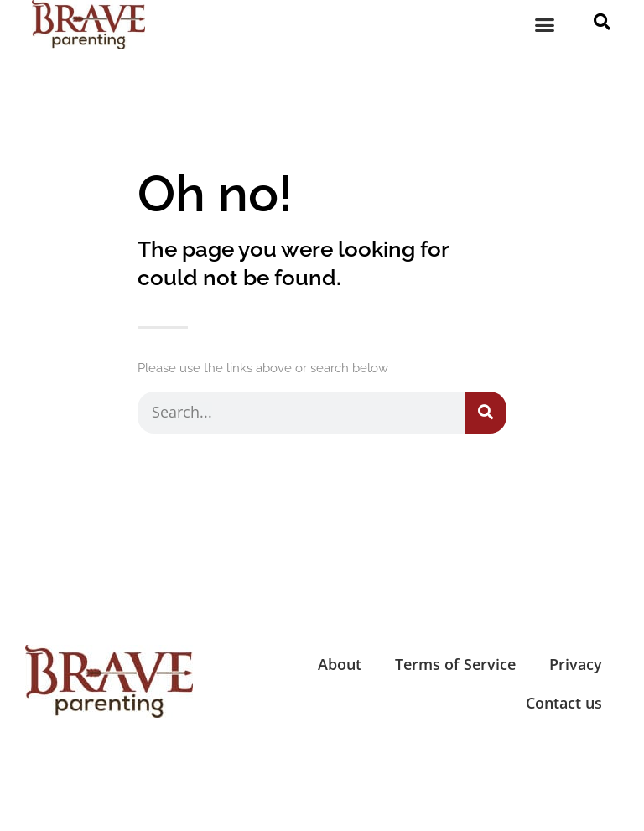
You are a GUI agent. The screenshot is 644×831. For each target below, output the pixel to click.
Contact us (564, 703)
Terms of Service (455, 664)
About (340, 664)
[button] (545, 25)
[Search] (486, 413)
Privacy (576, 664)
